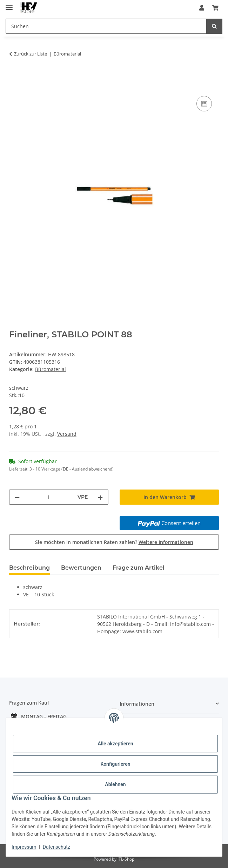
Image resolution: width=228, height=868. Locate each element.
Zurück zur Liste (31, 54)
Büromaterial (51, 369)
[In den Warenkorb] (15, 76)
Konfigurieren (115, 764)
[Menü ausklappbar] (9, 4)
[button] (202, 8)
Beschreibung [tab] (29, 568)
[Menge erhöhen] (100, 497)
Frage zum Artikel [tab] (139, 568)
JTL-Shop (126, 859)
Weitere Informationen (166, 542)
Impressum (24, 847)
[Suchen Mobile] (106, 26)
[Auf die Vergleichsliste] (204, 104)
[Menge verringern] (17, 497)
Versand (67, 434)
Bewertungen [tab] (81, 568)
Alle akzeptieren (115, 744)
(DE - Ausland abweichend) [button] (88, 469)
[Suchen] (214, 26)
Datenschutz (56, 847)
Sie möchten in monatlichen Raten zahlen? (114, 542)
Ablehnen (115, 784)
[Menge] (49, 497)
